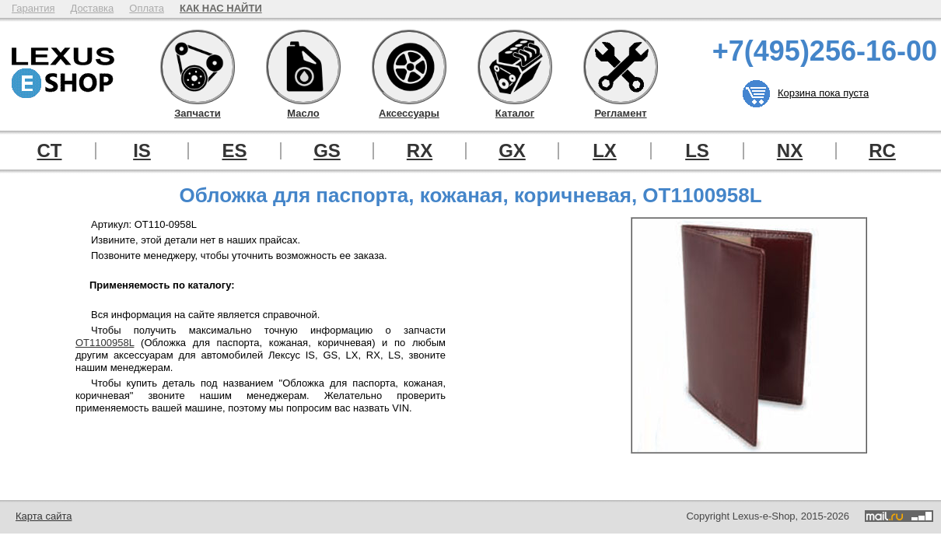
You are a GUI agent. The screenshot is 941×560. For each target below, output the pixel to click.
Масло (303, 67)
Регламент (621, 67)
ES (234, 151)
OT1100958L (105, 343)
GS (327, 151)
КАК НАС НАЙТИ (221, 8)
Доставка (92, 8)
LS (697, 151)
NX (790, 151)
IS (142, 151)
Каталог (515, 67)
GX (512, 151)
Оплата (147, 8)
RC (882, 151)
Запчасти (198, 67)
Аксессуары (409, 67)
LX (605, 151)
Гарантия (33, 8)
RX (420, 151)
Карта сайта (44, 516)
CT (50, 151)
